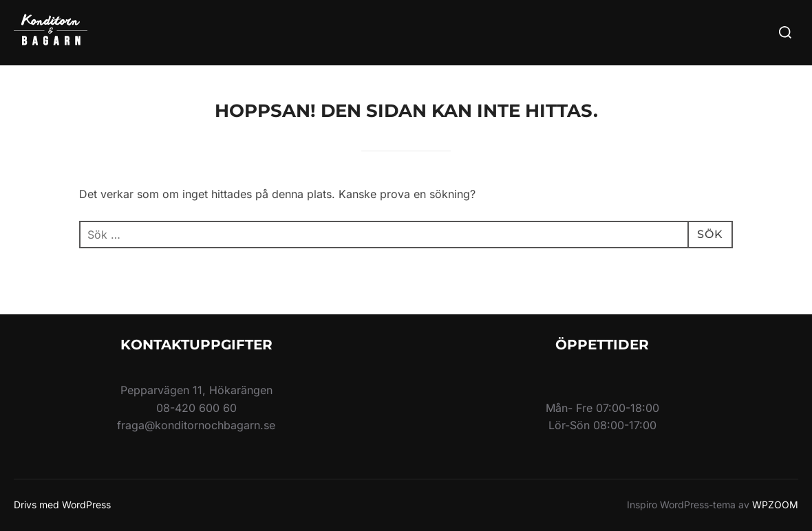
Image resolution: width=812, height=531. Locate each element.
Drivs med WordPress (62, 505)
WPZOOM (775, 505)
